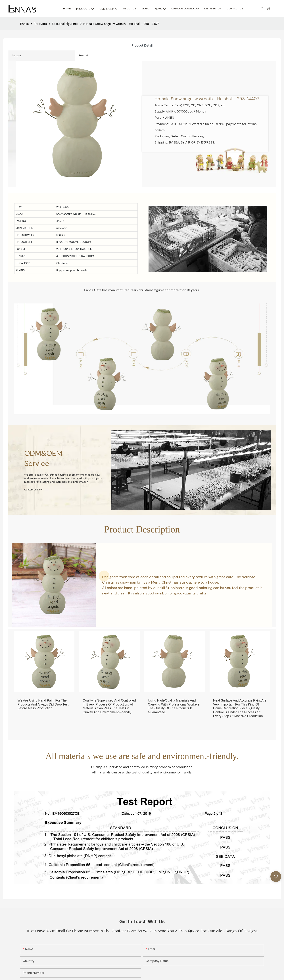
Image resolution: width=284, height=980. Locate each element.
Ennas (24, 24)
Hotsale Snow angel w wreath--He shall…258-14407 (121, 24)
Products (40, 24)
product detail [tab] (142, 45)
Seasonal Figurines (65, 24)
